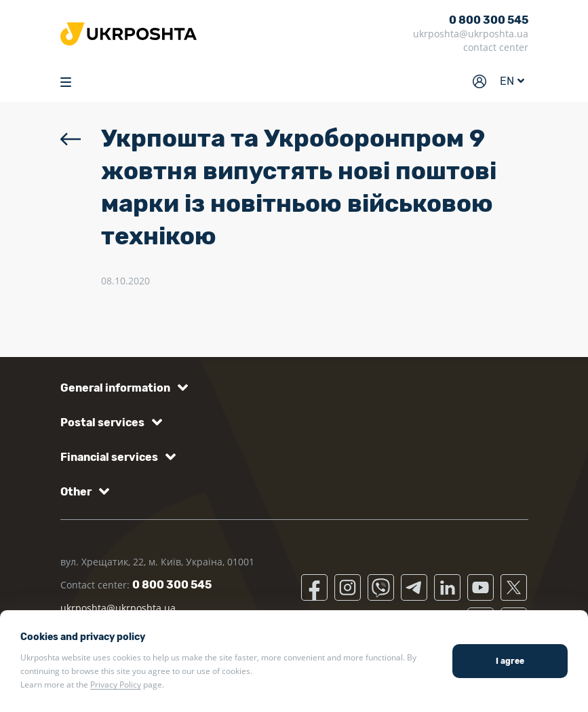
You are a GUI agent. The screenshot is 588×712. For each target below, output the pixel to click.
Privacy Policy (116, 685)
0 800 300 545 (489, 20)
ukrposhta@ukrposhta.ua (471, 34)
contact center (496, 47)
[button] (122, 388)
